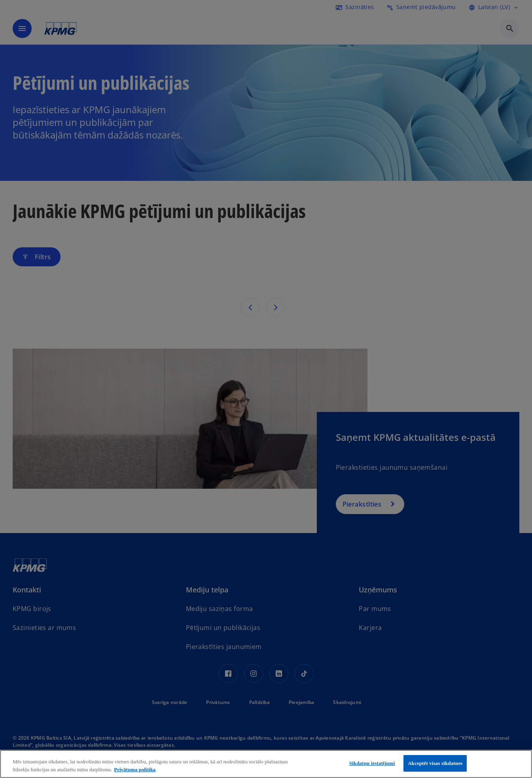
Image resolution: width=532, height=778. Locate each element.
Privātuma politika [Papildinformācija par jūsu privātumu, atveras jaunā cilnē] (135, 769)
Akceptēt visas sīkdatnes (435, 763)
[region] (266, 764)
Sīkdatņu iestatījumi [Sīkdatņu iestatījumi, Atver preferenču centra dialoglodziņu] (372, 763)
